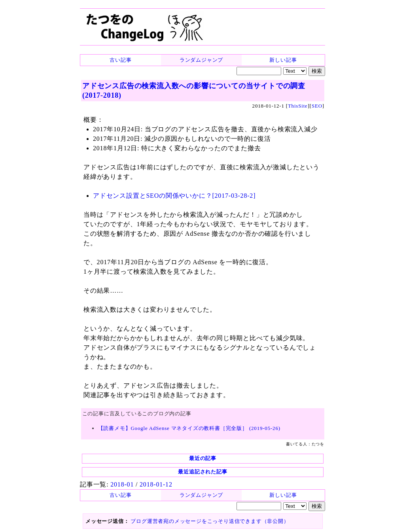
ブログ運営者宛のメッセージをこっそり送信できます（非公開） (210, 521)
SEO (317, 106)
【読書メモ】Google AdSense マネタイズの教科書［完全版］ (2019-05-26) (189, 428)
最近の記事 (203, 458)
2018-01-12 (156, 484)
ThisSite (298, 106)
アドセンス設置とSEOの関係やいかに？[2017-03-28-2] (174, 196)
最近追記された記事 (202, 472)
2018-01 (122, 484)
